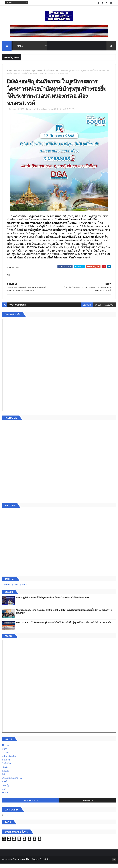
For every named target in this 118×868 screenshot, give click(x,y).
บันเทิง (5, 772)
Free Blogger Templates (39, 864)
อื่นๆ (4, 793)
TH (57, 71)
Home (10, 71)
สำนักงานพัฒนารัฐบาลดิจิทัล (31, 71)
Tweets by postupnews (15, 589)
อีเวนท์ (46, 71)
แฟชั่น (5, 786)
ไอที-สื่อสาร (8, 768)
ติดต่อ (5, 797)
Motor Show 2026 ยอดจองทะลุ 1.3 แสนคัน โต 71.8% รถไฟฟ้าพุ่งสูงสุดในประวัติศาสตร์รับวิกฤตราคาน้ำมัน (64, 627)
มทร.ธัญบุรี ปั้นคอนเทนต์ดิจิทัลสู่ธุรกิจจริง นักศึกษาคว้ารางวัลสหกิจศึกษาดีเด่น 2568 (53, 602)
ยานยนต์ (6, 764)
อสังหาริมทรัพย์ (9, 761)
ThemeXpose (20, 864)
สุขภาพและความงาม (12, 783)
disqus (98, 309)
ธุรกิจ (5, 753)
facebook (109, 309)
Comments (87, 805)
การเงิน (6, 775)
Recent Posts (31, 805)
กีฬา (4, 779)
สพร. (16, 71)
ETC (6, 820)
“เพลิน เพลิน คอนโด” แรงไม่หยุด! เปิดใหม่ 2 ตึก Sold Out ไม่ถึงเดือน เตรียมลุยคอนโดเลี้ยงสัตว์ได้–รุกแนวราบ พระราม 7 (64, 616)
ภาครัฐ (6, 790)
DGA (52, 71)
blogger (87, 309)
